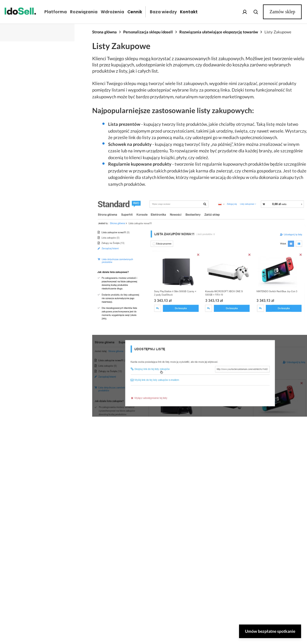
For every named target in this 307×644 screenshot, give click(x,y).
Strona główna (104, 32)
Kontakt (189, 12)
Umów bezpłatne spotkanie (270, 631)
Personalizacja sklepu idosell (148, 32)
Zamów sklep (282, 12)
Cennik (135, 12)
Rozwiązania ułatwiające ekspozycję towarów (219, 32)
